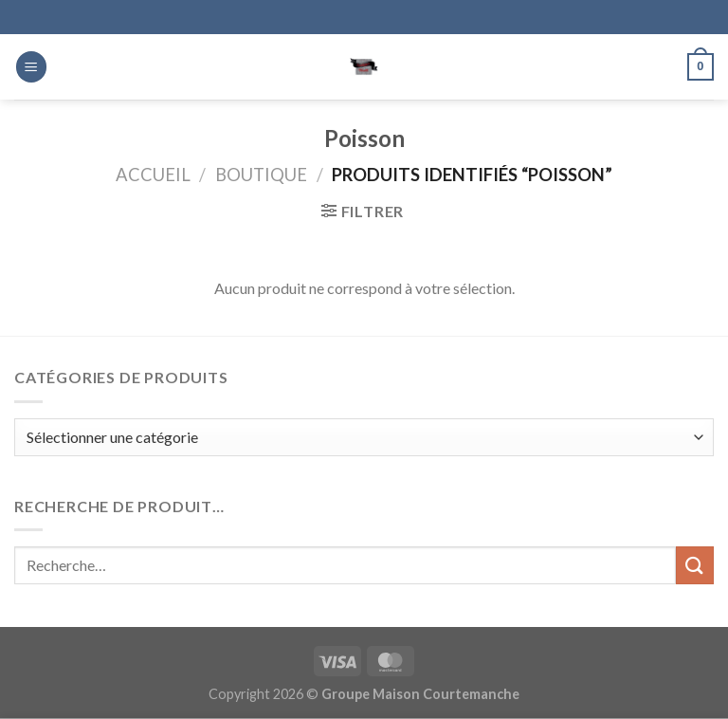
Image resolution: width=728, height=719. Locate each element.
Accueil (153, 175)
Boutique (261, 175)
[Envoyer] (695, 565)
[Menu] (31, 67)
